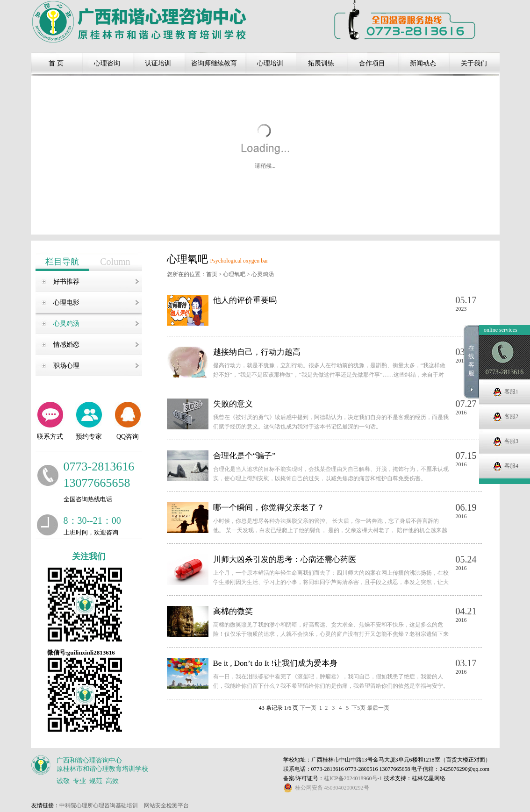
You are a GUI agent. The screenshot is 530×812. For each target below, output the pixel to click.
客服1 (511, 416)
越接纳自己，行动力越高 (257, 352)
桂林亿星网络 (429, 778)
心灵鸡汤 (66, 324)
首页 (212, 274)
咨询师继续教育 (214, 63)
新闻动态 (423, 63)
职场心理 (66, 366)
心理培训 (270, 63)
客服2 (511, 441)
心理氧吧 (234, 274)
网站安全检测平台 (166, 805)
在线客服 (471, 385)
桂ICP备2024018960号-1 (354, 778)
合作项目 (372, 63)
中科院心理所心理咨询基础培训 (99, 805)
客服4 (511, 491)
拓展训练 (321, 63)
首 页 (56, 63)
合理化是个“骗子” (244, 456)
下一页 (308, 708)
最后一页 (378, 708)
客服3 (511, 466)
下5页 (358, 708)
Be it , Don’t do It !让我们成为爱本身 (275, 663)
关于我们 (474, 63)
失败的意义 (233, 404)
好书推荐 (66, 281)
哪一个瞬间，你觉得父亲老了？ (269, 508)
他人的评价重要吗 (245, 300)
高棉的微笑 (233, 611)
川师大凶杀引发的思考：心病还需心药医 (285, 559)
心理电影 (66, 303)
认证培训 (158, 63)
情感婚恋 (66, 345)
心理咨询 (107, 63)
